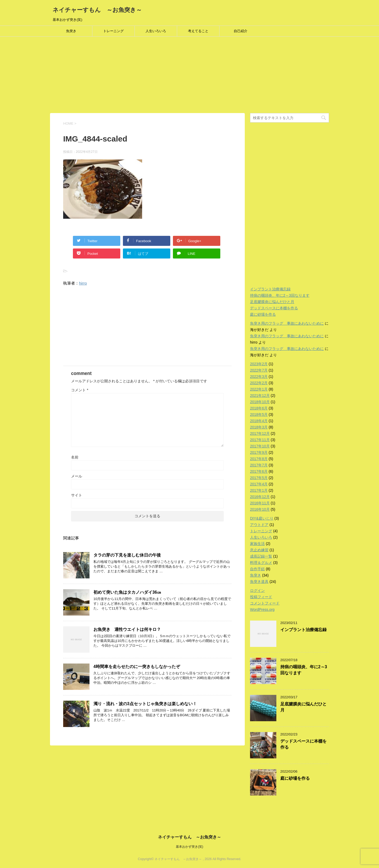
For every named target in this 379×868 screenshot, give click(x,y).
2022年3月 (259, 377)
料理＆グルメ (261, 563)
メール (77, 476)
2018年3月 (259, 427)
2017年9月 (259, 452)
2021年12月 (260, 396)
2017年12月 (260, 433)
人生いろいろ (156, 31)
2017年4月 (259, 484)
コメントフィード (265, 603)
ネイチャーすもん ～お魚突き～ (97, 10)
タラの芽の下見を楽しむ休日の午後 (127, 555)
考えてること (198, 31)
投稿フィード (261, 597)
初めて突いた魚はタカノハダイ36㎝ (127, 592)
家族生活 (257, 544)
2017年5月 (259, 478)
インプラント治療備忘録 (270, 289)
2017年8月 (259, 459)
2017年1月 (259, 490)
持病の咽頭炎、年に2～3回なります (280, 295)
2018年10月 (260, 402)
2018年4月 (259, 421)
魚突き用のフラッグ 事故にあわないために (287, 323)
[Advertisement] (158, 76)
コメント (80, 390)
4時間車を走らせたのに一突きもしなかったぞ (137, 667)
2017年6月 (259, 471)
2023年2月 (259, 364)
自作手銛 (257, 569)
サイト (77, 495)
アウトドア (259, 525)
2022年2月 (259, 383)
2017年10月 (260, 446)
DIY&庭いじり (262, 518)
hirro (83, 283)
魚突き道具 (259, 582)
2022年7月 (259, 370)
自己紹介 (241, 31)
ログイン (257, 591)
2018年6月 (259, 408)
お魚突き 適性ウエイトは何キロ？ (127, 629)
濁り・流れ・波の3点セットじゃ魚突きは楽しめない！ (145, 704)
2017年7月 (259, 465)
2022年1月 (259, 389)
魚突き (71, 31)
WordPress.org (262, 609)
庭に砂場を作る (263, 314)
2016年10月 (260, 509)
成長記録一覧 (261, 556)
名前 (75, 457)
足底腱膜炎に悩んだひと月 (272, 302)
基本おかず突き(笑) (189, 847)
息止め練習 (259, 550)
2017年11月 (260, 440)
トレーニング (113, 31)
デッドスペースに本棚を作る (274, 308)
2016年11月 (260, 503)
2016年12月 (260, 497)
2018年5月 (259, 415)
